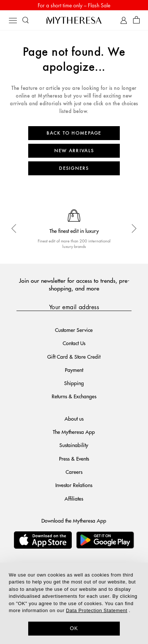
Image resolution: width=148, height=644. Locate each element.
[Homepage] (74, 20)
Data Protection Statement (97, 610)
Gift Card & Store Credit (74, 356)
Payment (74, 370)
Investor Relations (74, 485)
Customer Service (74, 330)
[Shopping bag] (136, 20)
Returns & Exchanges (74, 396)
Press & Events (74, 458)
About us (74, 418)
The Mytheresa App (74, 432)
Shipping (74, 383)
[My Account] (124, 20)
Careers (74, 472)
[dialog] (74, 603)
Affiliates (74, 498)
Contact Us (74, 343)
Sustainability (74, 445)
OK (74, 628)
